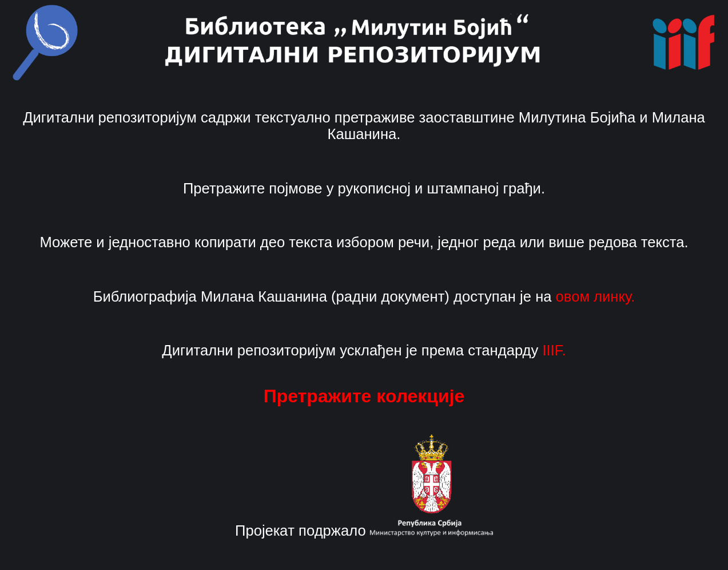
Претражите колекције (364, 396)
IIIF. (554, 350)
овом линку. (596, 296)
